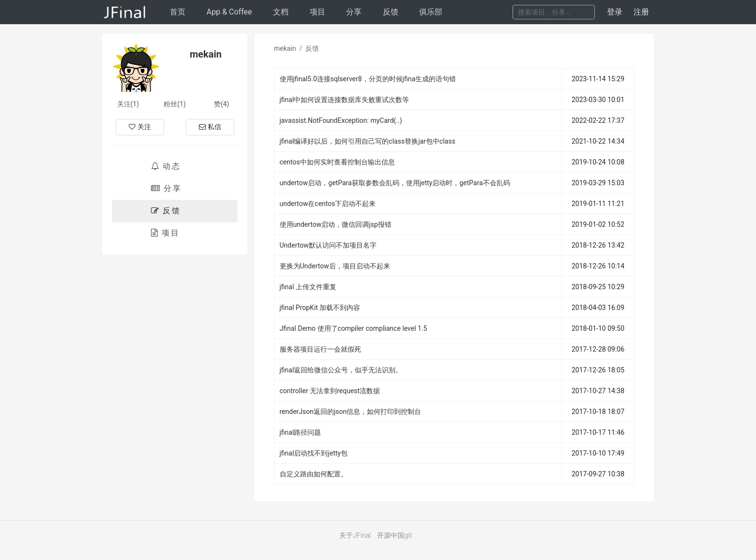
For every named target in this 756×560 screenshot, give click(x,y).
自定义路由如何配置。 (314, 474)
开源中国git (394, 535)
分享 (354, 12)
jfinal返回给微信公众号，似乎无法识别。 (341, 370)
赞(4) (222, 104)
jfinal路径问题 (301, 432)
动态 (166, 166)
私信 (210, 127)
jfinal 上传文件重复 (308, 287)
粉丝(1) (175, 104)
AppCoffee (229, 12)
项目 (318, 12)
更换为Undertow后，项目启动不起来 (335, 266)
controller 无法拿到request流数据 (330, 391)
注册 (641, 12)
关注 (140, 127)
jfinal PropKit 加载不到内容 (320, 308)
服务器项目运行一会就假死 (320, 349)
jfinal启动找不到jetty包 (314, 453)
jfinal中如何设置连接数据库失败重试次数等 (345, 100)
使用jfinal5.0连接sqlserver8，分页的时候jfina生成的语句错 (368, 79)
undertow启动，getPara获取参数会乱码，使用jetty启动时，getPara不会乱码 (395, 183)
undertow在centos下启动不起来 (328, 204)
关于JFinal (355, 535)
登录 (615, 12)
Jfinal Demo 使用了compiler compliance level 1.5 (354, 328)
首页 (178, 12)
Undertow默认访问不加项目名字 (328, 245)
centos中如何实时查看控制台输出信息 (337, 162)
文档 (281, 12)
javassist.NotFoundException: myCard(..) (341, 120)
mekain (285, 48)
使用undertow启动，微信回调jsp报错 (336, 224)
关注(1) (128, 104)
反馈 (391, 12)
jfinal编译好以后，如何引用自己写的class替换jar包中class (368, 141)
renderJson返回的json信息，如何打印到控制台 (351, 412)
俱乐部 (431, 12)
